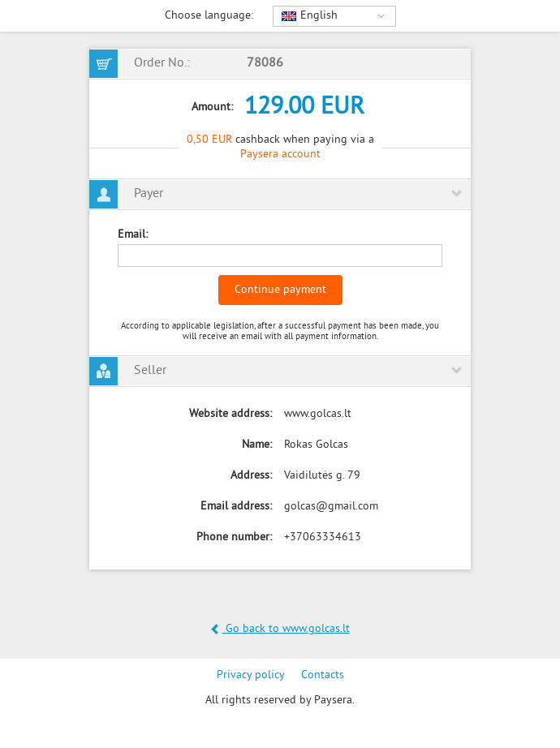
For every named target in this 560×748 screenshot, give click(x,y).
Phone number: (234, 537)
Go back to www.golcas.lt (280, 629)
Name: (257, 445)
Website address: (230, 414)
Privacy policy (251, 675)
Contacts (323, 675)
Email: (133, 235)
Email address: (236, 507)
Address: (251, 476)
